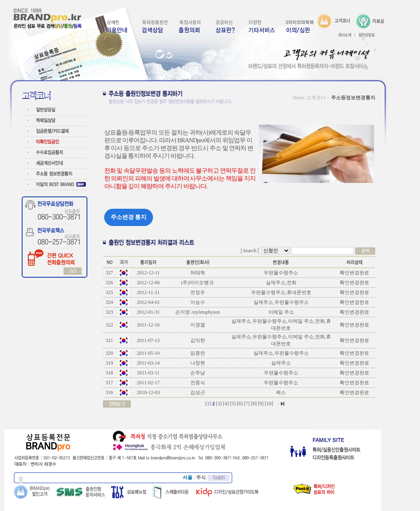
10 (269, 404)
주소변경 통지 (129, 217)
